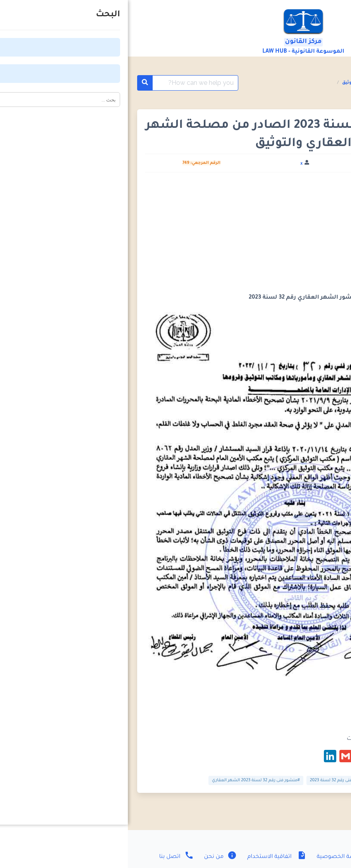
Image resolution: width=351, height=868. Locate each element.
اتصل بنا (49, 857)
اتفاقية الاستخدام (148, 857)
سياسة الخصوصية (220, 857)
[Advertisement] (175, 236)
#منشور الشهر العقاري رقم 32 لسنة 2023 (291, 780)
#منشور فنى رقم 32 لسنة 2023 (211, 780)
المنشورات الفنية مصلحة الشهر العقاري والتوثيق (265, 83)
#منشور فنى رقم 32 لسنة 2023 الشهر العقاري (128, 780)
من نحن (92, 857)
